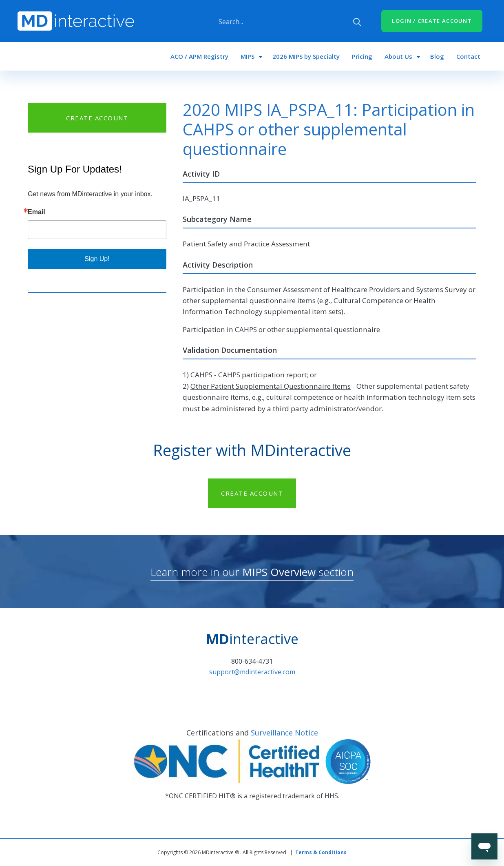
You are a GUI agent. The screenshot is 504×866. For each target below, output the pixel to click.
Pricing (362, 56)
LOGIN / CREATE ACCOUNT (432, 21)
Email (36, 212)
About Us (398, 56)
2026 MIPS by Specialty (306, 56)
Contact (468, 56)
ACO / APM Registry (199, 56)
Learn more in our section (252, 572)
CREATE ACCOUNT (97, 118)
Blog (437, 56)
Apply (357, 22)
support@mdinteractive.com (252, 672)
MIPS (248, 56)
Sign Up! (97, 259)
